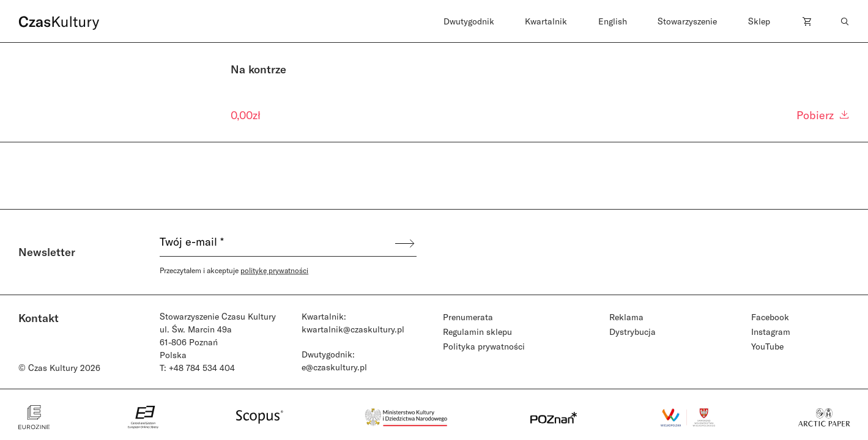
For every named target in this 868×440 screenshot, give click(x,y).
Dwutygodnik (469, 21)
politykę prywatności (274, 270)
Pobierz (823, 115)
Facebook (770, 317)
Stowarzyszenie (687, 21)
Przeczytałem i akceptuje (234, 270)
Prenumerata (468, 317)
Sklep (759, 21)
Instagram (771, 332)
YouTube (767, 346)
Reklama (626, 317)
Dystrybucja (632, 332)
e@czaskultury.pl (334, 367)
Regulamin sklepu (477, 332)
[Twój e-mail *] (276, 243)
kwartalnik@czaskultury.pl (353, 329)
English (613, 21)
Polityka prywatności (484, 346)
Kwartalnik (546, 21)
